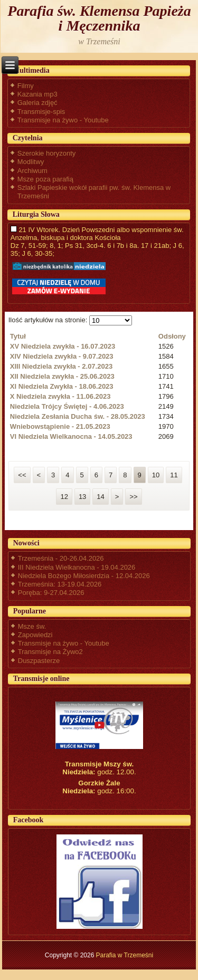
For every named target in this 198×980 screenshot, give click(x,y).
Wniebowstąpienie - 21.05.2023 (60, 426)
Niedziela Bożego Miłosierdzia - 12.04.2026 (84, 576)
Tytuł (18, 336)
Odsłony (172, 336)
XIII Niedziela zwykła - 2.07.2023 (61, 366)
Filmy (26, 86)
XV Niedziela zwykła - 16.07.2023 (63, 346)
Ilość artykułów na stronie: (49, 320)
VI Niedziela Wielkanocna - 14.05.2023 (71, 436)
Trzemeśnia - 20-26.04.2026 (61, 558)
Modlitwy (31, 162)
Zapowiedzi (35, 635)
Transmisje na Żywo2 (50, 652)
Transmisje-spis (41, 112)
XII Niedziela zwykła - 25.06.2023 (62, 376)
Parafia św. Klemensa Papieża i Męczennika (99, 18)
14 (100, 497)
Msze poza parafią (45, 179)
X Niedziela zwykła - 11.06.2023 (60, 396)
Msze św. (32, 626)
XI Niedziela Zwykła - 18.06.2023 (62, 386)
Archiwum (32, 171)
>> (133, 497)
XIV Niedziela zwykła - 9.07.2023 (62, 356)
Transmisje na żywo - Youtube (63, 120)
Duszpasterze (39, 661)
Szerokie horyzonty (47, 153)
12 (64, 497)
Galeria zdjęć (37, 103)
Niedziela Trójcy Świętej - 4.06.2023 (67, 406)
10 (156, 475)
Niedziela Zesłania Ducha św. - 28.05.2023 (78, 416)
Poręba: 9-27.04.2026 (51, 593)
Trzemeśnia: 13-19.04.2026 (60, 584)
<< (22, 475)
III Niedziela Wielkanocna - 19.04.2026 (77, 567)
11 (174, 475)
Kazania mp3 (37, 94)
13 (82, 497)
